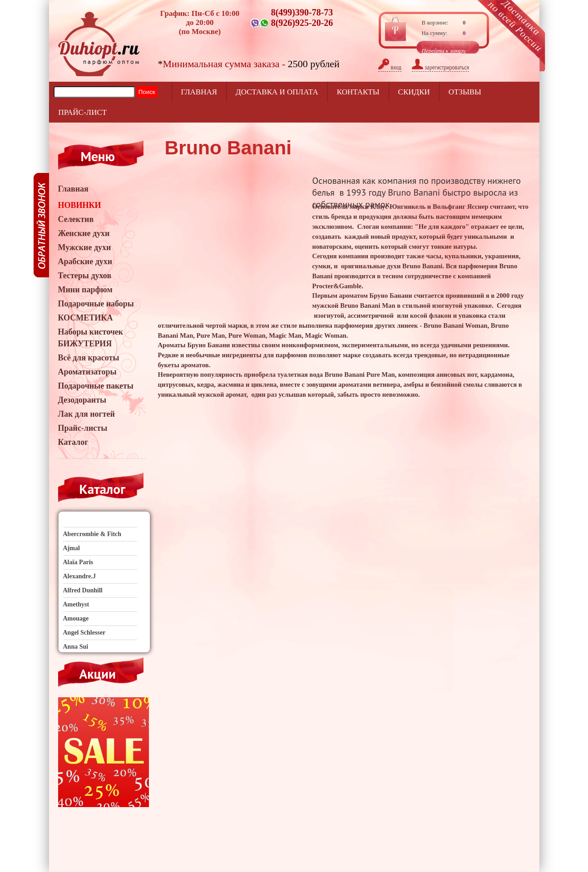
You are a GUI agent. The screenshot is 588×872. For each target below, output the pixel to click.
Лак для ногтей (86, 414)
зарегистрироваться (440, 67)
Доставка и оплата (277, 92)
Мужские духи (85, 247)
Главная (199, 92)
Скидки (414, 92)
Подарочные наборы (96, 304)
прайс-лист (83, 112)
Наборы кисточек (91, 332)
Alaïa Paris (78, 562)
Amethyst (76, 604)
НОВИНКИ (80, 205)
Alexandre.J (79, 576)
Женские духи (84, 233)
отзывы (465, 92)
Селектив (76, 219)
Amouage (76, 618)
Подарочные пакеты (96, 386)
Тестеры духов (85, 276)
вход (390, 67)
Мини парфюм (85, 290)
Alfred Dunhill (83, 590)
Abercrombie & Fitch (92, 534)
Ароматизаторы (87, 372)
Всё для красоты (89, 358)
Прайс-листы (83, 428)
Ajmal (72, 548)
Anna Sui (76, 647)
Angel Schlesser (84, 633)
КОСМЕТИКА (86, 318)
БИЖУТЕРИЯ (85, 344)
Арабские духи (85, 261)
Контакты (358, 92)
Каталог (73, 442)
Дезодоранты (82, 400)
